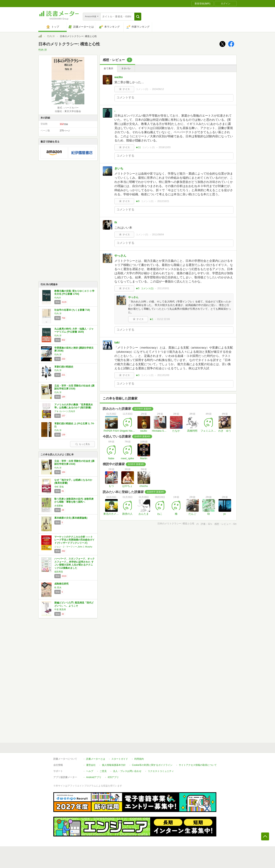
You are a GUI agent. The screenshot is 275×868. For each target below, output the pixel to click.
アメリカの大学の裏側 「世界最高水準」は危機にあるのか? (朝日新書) (74, 406)
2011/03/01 (163, 288)
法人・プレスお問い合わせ (127, 771)
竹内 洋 (51, 36)
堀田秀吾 (59, 572)
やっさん (120, 256)
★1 (151, 319)
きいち (119, 168)
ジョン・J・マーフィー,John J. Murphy (73, 547)
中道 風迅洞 (60, 609)
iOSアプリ (113, 777)
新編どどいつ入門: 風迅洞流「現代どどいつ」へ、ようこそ (74, 604)
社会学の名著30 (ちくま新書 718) (72, 310)
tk (116, 222)
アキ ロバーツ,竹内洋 (65, 411)
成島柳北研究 (61, 584)
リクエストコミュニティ (161, 771)
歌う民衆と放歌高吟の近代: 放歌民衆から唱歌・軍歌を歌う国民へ (74, 500)
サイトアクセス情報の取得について (198, 765)
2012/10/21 (163, 201)
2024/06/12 (158, 89)
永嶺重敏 (59, 506)
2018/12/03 (165, 147)
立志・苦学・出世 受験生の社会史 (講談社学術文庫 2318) (74, 387)
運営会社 (91, 765)
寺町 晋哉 (59, 487)
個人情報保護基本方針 (114, 765)
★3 (138, 375)
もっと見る (83, 444)
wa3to (119, 77)
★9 (138, 201)
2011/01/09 (163, 375)
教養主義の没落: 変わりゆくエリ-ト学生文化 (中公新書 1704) (74, 293)
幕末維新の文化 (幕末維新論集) (71, 518)
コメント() (142, 89)
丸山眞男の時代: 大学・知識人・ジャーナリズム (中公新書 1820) (74, 330)
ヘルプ (90, 771)
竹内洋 (58, 298)
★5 (138, 288)
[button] (138, 17)
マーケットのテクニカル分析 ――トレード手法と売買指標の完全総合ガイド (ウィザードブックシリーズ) (74, 540)
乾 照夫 (58, 587)
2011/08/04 (158, 235)
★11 (138, 147)
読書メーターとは (96, 759)
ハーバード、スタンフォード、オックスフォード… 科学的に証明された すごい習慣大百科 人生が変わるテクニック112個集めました (74, 563)
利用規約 (139, 759)
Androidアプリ (94, 777)
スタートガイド (120, 759)
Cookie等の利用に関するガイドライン (152, 765)
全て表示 (108, 68)
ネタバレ (126, 68)
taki (117, 342)
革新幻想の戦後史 (64, 367)
